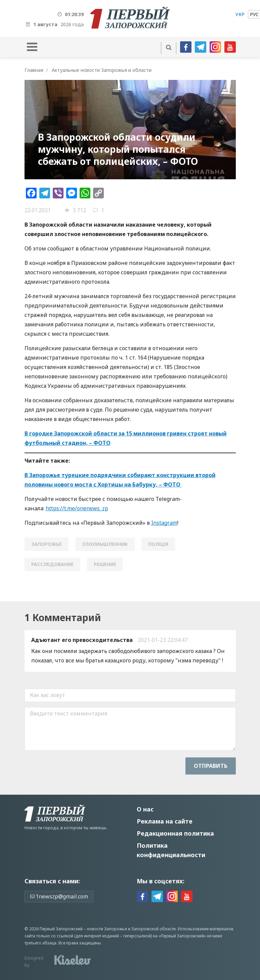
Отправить (211, 766)
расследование (52, 564)
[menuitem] (240, 14)
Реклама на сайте (165, 821)
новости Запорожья (107, 929)
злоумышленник (105, 544)
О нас (145, 809)
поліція (158, 544)
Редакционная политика (175, 833)
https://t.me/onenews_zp (77, 508)
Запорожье (47, 544)
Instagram (164, 523)
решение (105, 564)
